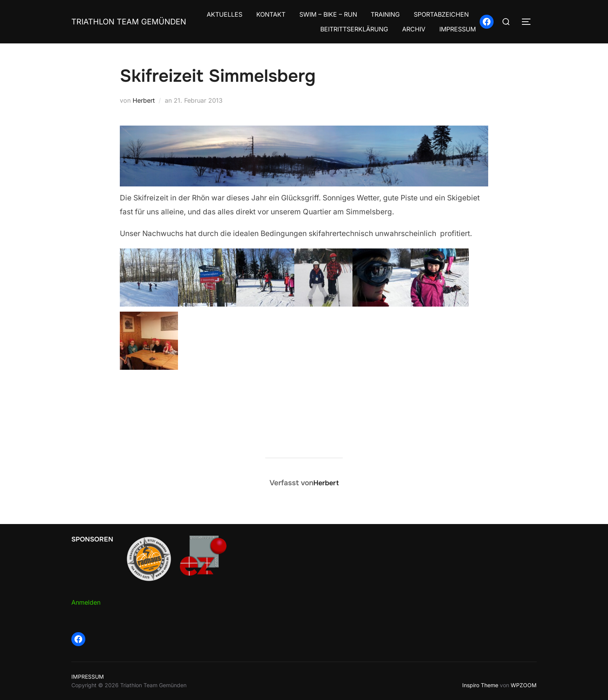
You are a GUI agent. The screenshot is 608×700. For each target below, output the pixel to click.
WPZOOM (524, 685)
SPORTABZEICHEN (441, 14)
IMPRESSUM (458, 29)
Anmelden (86, 602)
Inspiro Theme (480, 685)
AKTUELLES (225, 14)
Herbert (144, 100)
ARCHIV (414, 29)
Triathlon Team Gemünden (129, 22)
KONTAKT (271, 14)
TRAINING (385, 14)
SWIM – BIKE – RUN (328, 14)
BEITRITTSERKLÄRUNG (354, 29)
